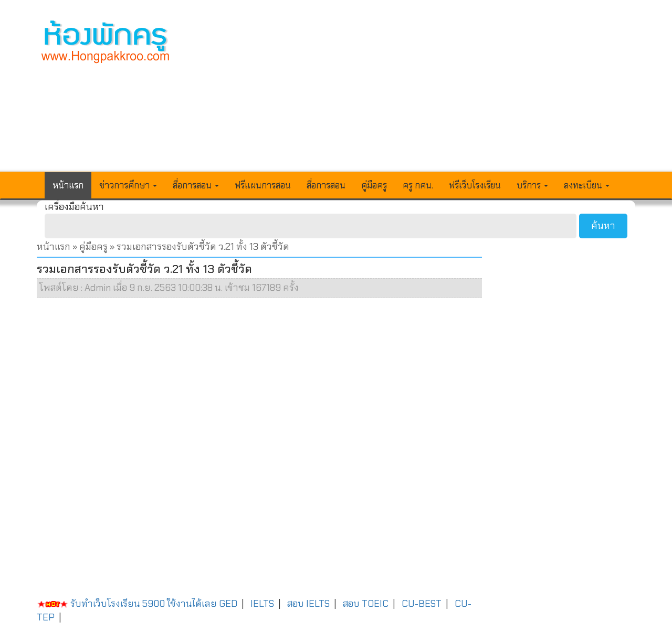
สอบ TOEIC (366, 604)
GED (228, 604)
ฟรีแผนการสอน (263, 185)
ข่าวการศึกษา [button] (128, 185)
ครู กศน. (418, 185)
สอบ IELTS (308, 604)
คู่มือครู (374, 185)
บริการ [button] (532, 185)
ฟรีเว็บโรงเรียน (475, 185)
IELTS (262, 604)
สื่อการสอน (326, 185)
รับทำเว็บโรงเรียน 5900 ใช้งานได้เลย (127, 604)
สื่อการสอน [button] (196, 185)
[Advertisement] (413, 92)
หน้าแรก (68, 185)
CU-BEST (422, 604)
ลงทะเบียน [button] (587, 185)
